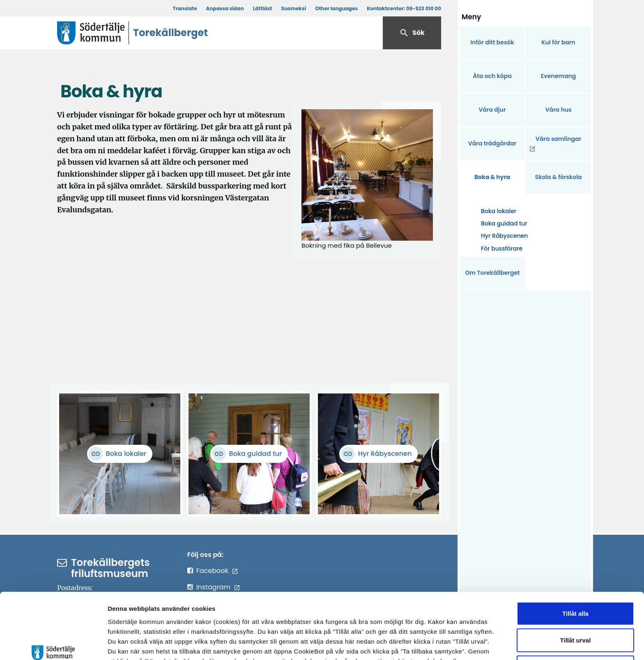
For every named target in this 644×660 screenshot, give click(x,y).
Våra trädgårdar (492, 143)
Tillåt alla (575, 560)
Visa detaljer (450, 644)
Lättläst (263, 8)
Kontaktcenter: (404, 8)
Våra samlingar (558, 139)
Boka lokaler (499, 211)
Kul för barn (558, 42)
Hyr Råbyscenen (504, 236)
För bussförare (502, 248)
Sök (412, 33)
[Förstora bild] (367, 175)
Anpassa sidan (225, 8)
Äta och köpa (492, 76)
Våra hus (558, 110)
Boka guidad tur (504, 223)
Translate (185, 8)
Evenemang (558, 76)
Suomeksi (293, 8)
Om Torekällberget (492, 273)
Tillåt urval (576, 587)
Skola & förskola (558, 177)
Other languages (336, 8)
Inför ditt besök (492, 42)
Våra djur (492, 110)
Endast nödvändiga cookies (575, 613)
